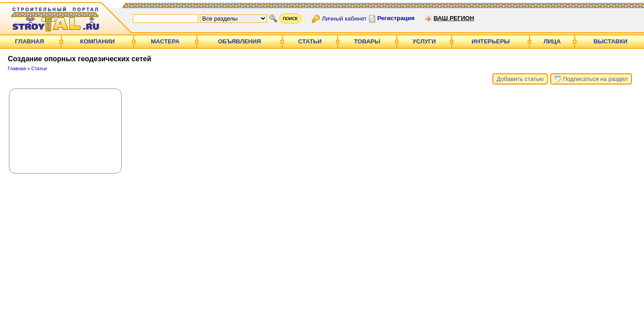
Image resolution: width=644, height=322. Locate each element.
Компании (97, 41)
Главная (30, 41)
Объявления (239, 41)
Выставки (610, 41)
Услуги (424, 41)
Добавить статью (520, 79)
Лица (552, 41)
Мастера (165, 41)
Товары (367, 41)
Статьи (310, 41)
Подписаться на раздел (591, 79)
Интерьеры (491, 41)
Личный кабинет (344, 18)
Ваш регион (454, 18)
